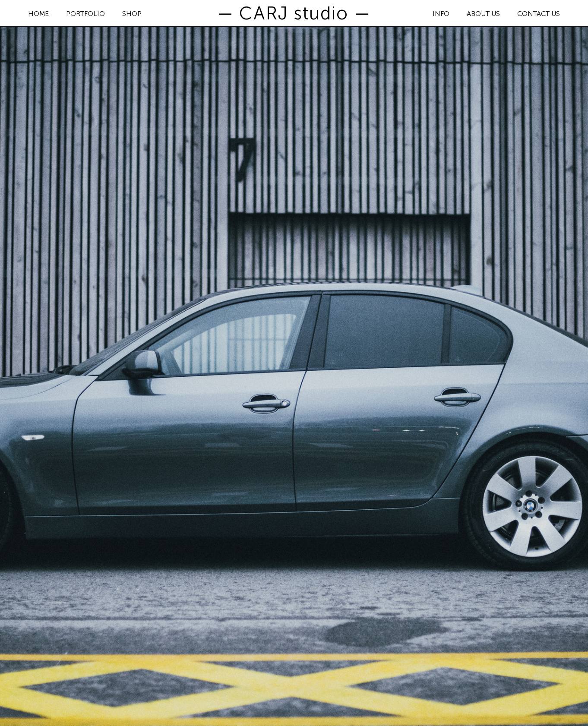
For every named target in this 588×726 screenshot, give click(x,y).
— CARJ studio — (294, 13)
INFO (441, 14)
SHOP (132, 14)
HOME (38, 14)
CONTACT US (539, 14)
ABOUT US (483, 14)
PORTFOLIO (85, 14)
